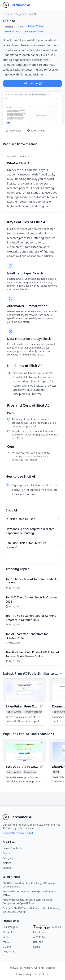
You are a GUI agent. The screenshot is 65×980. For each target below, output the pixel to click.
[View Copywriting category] (30, 772)
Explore (7, 853)
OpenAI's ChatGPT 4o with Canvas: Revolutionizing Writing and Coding (31, 910)
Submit (7, 868)
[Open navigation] (60, 5)
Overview (13, 130)
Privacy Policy (24, 974)
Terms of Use (42, 974)
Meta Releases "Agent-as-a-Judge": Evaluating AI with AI (30, 893)
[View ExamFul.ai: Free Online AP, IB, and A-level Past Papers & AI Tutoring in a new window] (24, 692)
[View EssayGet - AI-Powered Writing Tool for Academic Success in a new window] (24, 752)
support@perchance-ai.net (18, 833)
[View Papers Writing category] (14, 712)
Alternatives (36, 130)
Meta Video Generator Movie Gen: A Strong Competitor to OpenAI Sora (27, 901)
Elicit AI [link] (32, 14)
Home (6, 14)
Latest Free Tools (12, 848)
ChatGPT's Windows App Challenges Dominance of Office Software (31, 885)
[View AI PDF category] (56, 772)
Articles (7, 863)
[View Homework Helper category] (33, 712)
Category (19, 14)
